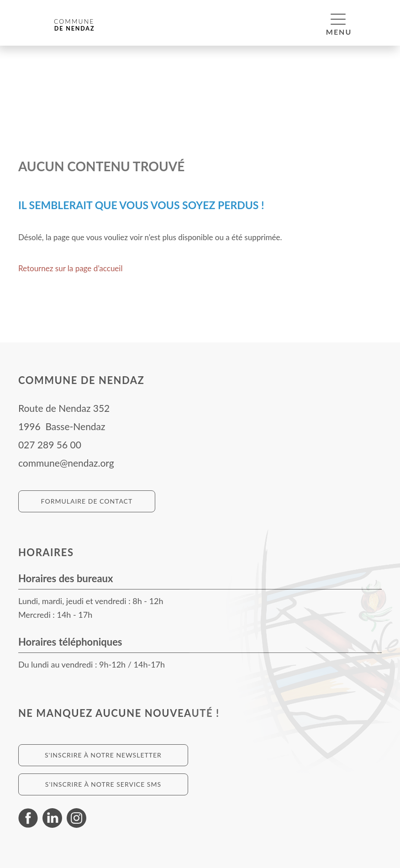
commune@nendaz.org (66, 463)
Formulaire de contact (87, 501)
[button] (338, 19)
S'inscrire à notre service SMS (103, 784)
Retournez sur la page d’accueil (71, 268)
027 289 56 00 (50, 445)
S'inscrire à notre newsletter (103, 755)
